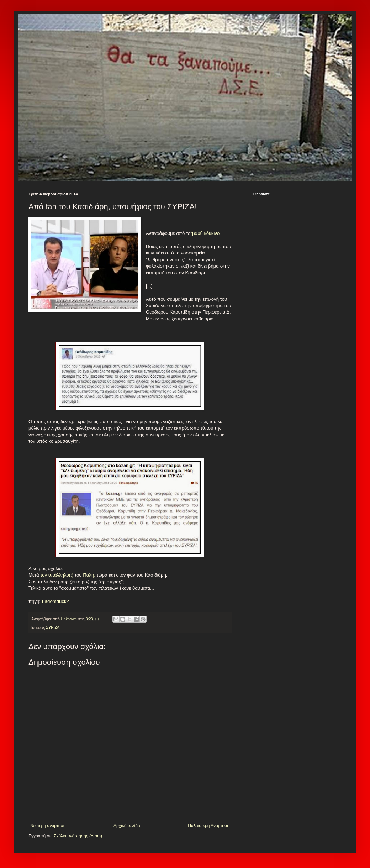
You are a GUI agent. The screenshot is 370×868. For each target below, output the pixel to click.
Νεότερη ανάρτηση (48, 826)
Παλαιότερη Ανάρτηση (209, 826)
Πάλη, (88, 575)
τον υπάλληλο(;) (57, 575)
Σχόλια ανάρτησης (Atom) (78, 836)
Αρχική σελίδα (127, 826)
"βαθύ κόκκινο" (206, 233)
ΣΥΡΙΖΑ (53, 627)
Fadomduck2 (55, 601)
